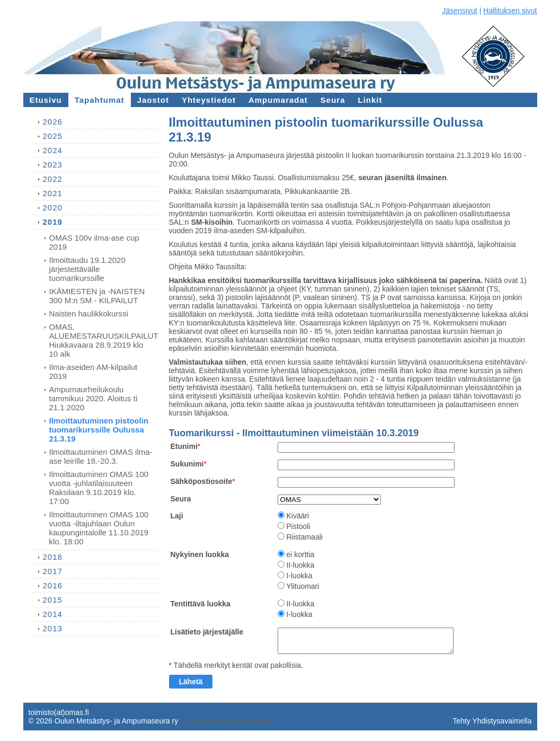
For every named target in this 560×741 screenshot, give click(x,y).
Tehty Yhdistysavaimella (492, 721)
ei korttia (300, 554)
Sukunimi (187, 464)
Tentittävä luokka (201, 604)
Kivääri (297, 516)
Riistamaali (304, 537)
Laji (177, 516)
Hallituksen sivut (510, 11)
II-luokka (300, 565)
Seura (181, 499)
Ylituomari (303, 586)
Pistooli (298, 526)
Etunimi (184, 446)
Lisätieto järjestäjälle (207, 632)
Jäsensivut (460, 11)
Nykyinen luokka (200, 554)
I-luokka (299, 576)
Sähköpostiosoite (202, 481)
